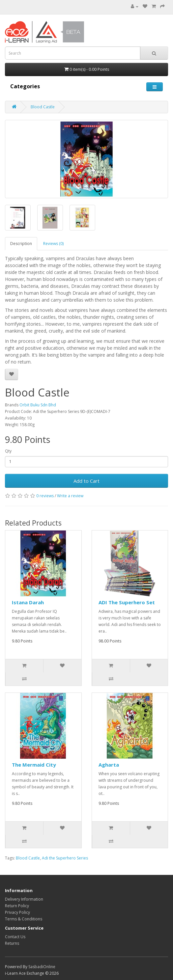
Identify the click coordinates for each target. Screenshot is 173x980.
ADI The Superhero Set (127, 602)
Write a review (70, 496)
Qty (8, 451)
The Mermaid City (34, 765)
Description (21, 244)
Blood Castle (43, 107)
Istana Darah (28, 602)
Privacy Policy (17, 912)
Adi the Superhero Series (65, 858)
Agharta (109, 765)
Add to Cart (86, 481)
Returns (12, 943)
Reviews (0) (53, 244)
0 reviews (45, 496)
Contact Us (15, 937)
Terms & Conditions (24, 919)
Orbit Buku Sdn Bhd (38, 405)
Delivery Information (24, 899)
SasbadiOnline (42, 967)
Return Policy (17, 906)
